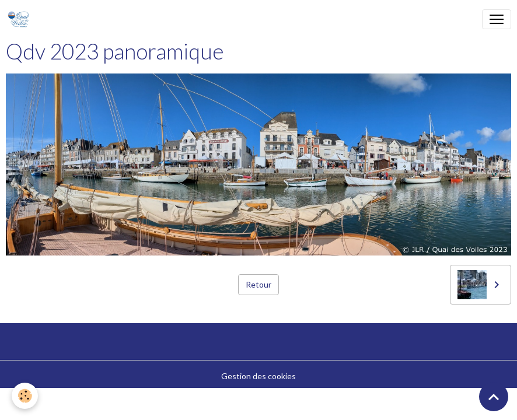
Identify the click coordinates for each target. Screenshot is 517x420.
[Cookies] (25, 396)
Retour (258, 284)
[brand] (21, 19)
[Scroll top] (494, 397)
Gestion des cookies (258, 376)
